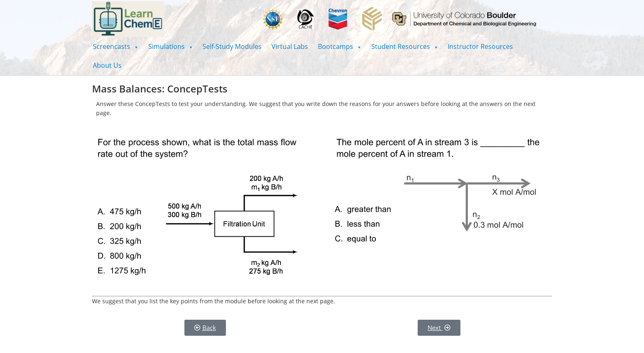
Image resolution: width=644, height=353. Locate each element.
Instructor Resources (480, 46)
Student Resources (405, 46)
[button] (116, 46)
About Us (107, 65)
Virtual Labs (290, 46)
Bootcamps (340, 46)
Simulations (171, 46)
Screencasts (116, 46)
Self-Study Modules (232, 46)
